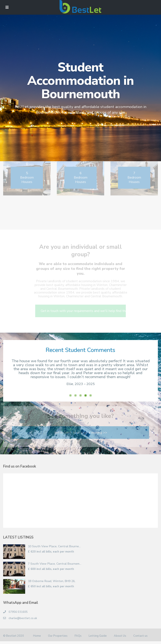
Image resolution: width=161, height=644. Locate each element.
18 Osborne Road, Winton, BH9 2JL (52, 584)
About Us (120, 639)
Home (37, 639)
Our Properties (58, 639)
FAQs (78, 639)
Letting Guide (98, 639)
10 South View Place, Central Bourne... (54, 549)
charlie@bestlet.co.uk (23, 621)
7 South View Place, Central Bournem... (55, 567)
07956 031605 (18, 615)
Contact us (140, 639)
